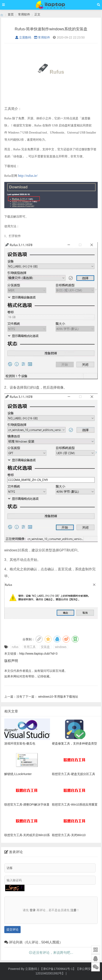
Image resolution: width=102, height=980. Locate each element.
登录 (33, 910)
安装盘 (45, 647)
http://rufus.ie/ (28, 176)
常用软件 (24, 14)
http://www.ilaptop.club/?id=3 (38, 654)
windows (61, 647)
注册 (73, 910)
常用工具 (30, 647)
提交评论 (12, 929)
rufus (15, 647)
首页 (11, 14)
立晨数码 (23, 37)
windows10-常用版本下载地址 (58, 697)
